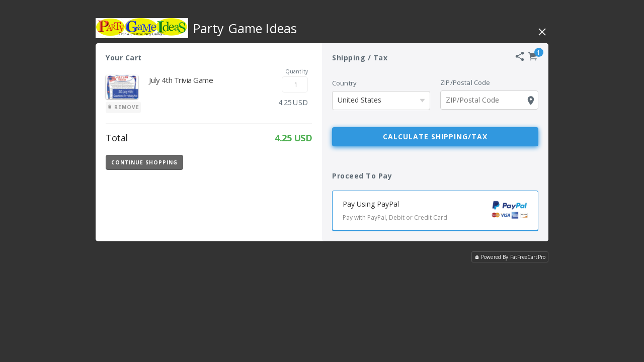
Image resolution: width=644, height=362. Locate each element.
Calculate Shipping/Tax (435, 137)
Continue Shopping (144, 162)
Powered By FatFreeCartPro (510, 257)
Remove (123, 107)
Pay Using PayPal (440, 212)
